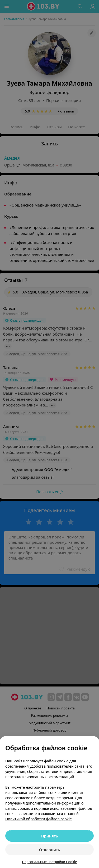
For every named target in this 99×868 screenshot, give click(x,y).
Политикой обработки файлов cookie (39, 819)
